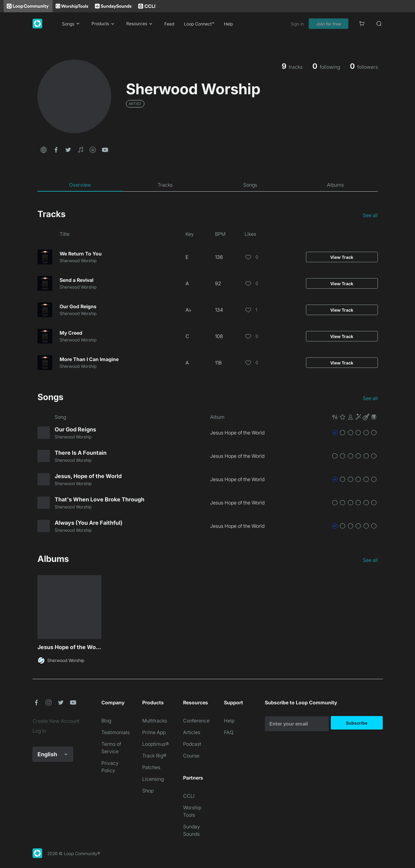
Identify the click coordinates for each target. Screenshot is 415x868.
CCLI (189, 796)
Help (228, 24)
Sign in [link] (297, 24)
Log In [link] (39, 731)
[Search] (379, 24)
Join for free (329, 24)
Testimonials (115, 732)
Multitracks (155, 721)
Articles (192, 732)
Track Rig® (154, 756)
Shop (148, 791)
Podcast (192, 744)
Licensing (153, 779)
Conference (196, 721)
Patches (151, 767)
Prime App (154, 732)
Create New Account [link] (56, 721)
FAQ (229, 732)
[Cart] (362, 24)
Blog (106, 721)
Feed (169, 24)
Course (191, 756)
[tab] (80, 185)
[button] (44, 149)
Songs (72, 24)
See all (370, 215)
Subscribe (357, 723)
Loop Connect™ (199, 24)
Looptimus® (156, 744)
